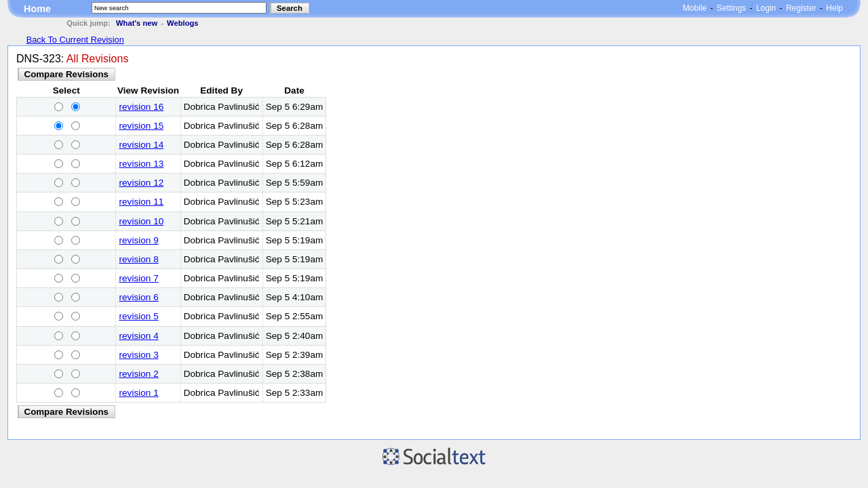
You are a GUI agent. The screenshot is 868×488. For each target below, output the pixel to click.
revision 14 (142, 145)
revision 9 (139, 240)
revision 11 (142, 202)
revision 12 (142, 183)
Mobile (695, 8)
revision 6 (139, 297)
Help (834, 8)
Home (37, 9)
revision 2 (139, 374)
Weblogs (182, 23)
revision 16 (142, 107)
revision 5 (139, 316)
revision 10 (142, 221)
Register (801, 8)
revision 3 (139, 355)
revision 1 (139, 393)
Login (766, 8)
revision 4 (139, 336)
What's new (137, 23)
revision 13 (142, 164)
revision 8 (139, 259)
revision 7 (139, 278)
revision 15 (142, 126)
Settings (731, 8)
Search (290, 8)
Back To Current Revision (75, 40)
